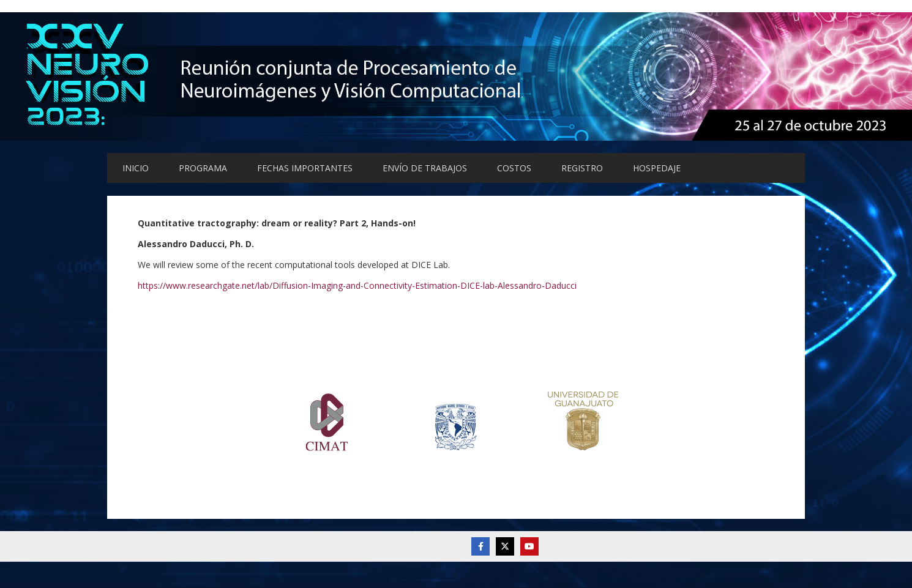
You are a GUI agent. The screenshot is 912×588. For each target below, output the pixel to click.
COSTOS (514, 168)
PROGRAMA (203, 168)
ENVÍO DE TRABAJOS (425, 168)
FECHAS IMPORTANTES (305, 168)
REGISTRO (582, 168)
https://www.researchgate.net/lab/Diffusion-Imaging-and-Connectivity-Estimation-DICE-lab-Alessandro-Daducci (357, 285)
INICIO (136, 168)
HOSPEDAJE (657, 168)
